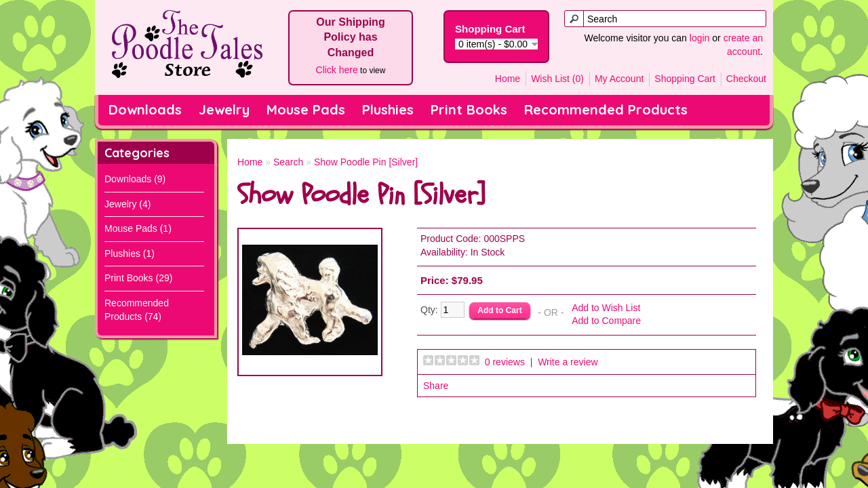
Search (288, 162)
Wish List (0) (557, 79)
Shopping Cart (685, 79)
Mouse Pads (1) (138, 228)
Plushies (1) (130, 253)
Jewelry (224, 109)
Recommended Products (606, 109)
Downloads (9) (135, 179)
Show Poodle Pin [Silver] (366, 162)
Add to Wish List (606, 308)
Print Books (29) (138, 278)
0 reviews (505, 362)
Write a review (568, 362)
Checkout (746, 79)
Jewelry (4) (127, 204)
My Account (619, 79)
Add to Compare (606, 321)
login (700, 38)
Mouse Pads (306, 109)
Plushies (388, 109)
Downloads (145, 109)
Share (436, 386)
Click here (337, 70)
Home (508, 79)
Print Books (469, 109)
